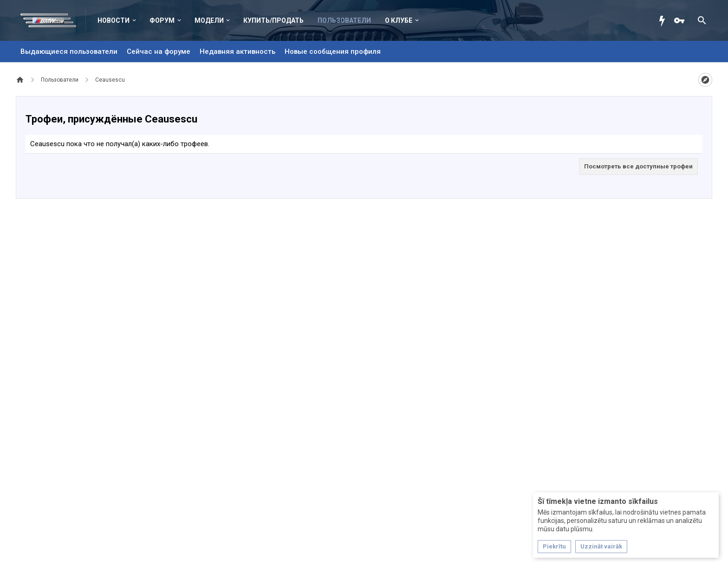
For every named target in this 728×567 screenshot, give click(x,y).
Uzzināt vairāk (601, 546)
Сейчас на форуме (159, 52)
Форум (162, 20)
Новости (114, 20)
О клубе (399, 20)
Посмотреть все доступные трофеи (638, 166)
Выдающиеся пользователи (69, 52)
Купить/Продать (273, 20)
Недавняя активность (237, 52)
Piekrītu (554, 546)
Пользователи (344, 20)
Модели (209, 20)
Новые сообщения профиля (333, 52)
